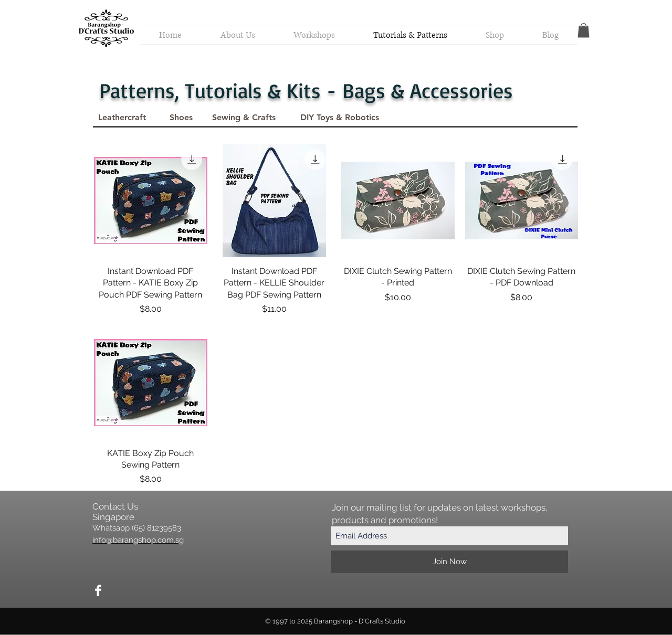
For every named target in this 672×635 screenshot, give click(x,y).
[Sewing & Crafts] (244, 118)
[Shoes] (181, 118)
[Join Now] (449, 562)
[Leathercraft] (122, 118)
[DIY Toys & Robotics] (339, 118)
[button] (584, 30)
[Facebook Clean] (98, 590)
